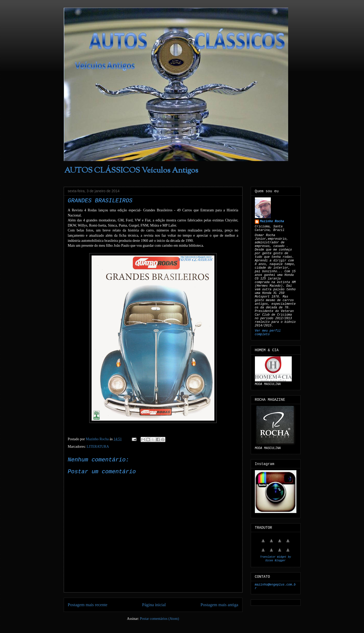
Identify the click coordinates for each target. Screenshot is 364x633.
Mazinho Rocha (272, 221)
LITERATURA (98, 447)
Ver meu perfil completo (268, 333)
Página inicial (154, 605)
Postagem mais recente (88, 605)
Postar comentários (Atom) (159, 619)
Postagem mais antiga (219, 605)
